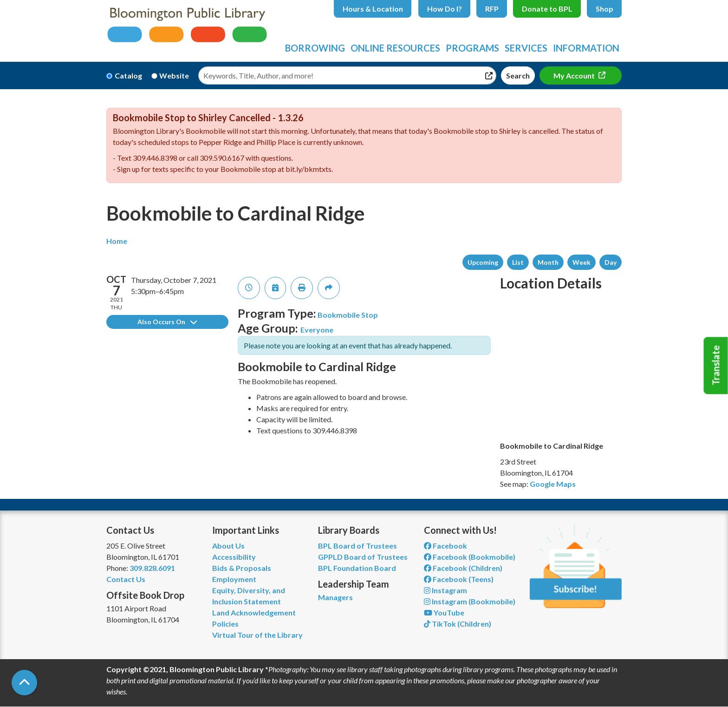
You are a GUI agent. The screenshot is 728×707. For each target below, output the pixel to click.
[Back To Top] (24, 683)
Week (582, 262)
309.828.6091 (152, 568)
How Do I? (445, 9)
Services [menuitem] (526, 48)
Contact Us (126, 579)
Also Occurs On (167, 322)
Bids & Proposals (242, 568)
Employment (234, 579)
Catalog (128, 75)
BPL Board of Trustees (357, 546)
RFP (492, 9)
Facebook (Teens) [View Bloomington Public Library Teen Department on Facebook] (459, 579)
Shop (604, 9)
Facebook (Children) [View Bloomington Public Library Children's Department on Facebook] (463, 568)
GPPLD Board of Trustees (363, 557)
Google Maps (553, 484)
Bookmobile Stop (348, 315)
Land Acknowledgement (254, 612)
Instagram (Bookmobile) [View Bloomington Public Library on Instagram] (470, 601)
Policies (225, 624)
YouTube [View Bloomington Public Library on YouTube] (444, 612)
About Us (228, 546)
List (518, 262)
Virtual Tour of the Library (257, 635)
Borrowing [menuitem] (315, 48)
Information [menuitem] (586, 48)
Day (611, 262)
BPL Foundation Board (357, 568)
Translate (716, 366)
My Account (575, 75)
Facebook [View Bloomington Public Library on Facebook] (445, 546)
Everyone (317, 330)
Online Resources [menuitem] (395, 48)
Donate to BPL (547, 9)
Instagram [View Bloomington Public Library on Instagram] (445, 590)
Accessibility (234, 557)
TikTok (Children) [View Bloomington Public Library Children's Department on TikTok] (458, 624)
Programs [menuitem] (472, 48)
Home (117, 241)
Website (174, 75)
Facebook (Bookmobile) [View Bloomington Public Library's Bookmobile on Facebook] (470, 557)
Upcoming (483, 262)
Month (548, 262)
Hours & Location (373, 9)
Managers (335, 597)
